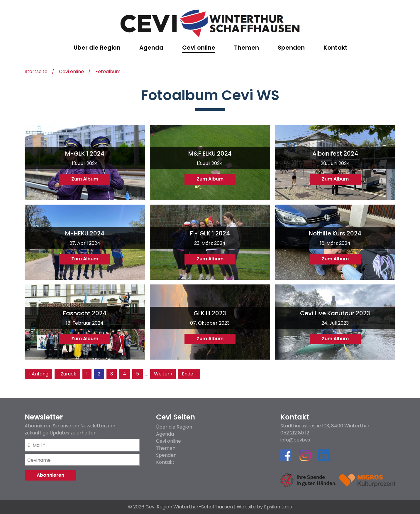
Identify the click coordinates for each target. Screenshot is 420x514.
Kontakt (165, 462)
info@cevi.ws (295, 440)
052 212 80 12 (295, 433)
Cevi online (71, 72)
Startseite (36, 72)
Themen (166, 448)
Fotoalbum (108, 72)
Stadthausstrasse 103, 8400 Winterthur (325, 426)
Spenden (166, 455)
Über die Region (174, 427)
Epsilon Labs (278, 507)
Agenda (165, 434)
